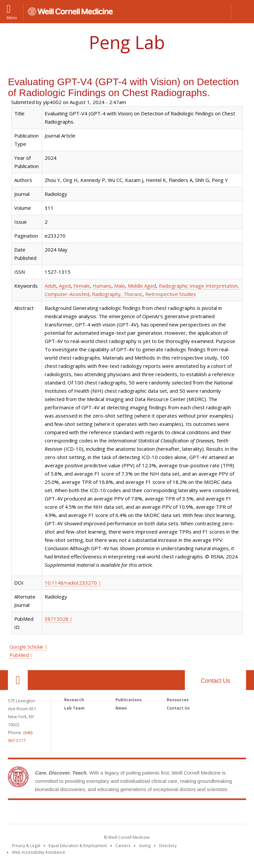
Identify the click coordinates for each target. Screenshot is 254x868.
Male (120, 286)
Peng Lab (127, 42)
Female (82, 286)
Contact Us (215, 681)
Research (74, 700)
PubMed (19, 655)
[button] (242, 12)
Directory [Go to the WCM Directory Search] (168, 846)
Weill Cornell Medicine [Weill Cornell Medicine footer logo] (127, 813)
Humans (102, 286)
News (121, 708)
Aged (65, 286)
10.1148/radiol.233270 (71, 583)
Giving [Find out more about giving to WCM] (145, 846)
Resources (178, 700)
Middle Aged (142, 286)
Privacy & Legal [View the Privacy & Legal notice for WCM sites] (26, 846)
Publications (129, 700)
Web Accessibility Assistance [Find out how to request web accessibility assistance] (39, 852)
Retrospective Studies (171, 294)
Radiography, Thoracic (117, 294)
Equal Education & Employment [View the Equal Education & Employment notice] (78, 846)
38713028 (57, 619)
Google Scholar (27, 647)
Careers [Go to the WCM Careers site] (123, 846)
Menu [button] (12, 17)
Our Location (18, 680)
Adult (50, 286)
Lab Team (74, 708)
